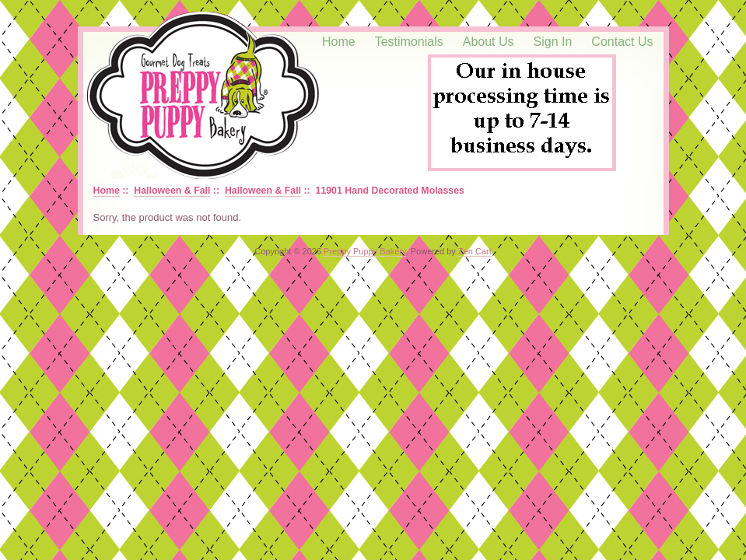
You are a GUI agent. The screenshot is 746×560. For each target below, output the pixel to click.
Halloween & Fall (172, 191)
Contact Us (622, 42)
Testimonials (409, 42)
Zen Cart (475, 251)
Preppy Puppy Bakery (365, 251)
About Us (489, 42)
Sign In (553, 42)
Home (339, 42)
